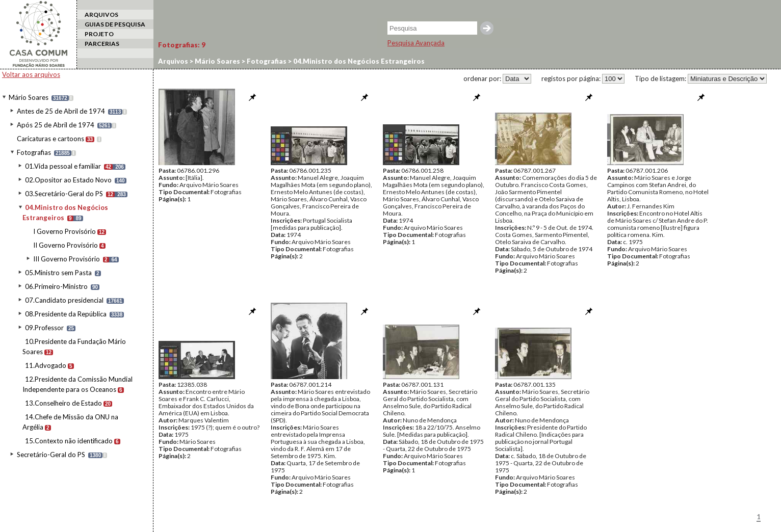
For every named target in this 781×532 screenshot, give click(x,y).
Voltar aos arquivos (31, 74)
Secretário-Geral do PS (51, 455)
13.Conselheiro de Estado (63, 403)
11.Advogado (46, 365)
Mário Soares (29, 97)
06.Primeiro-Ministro (56, 286)
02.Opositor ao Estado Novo (68, 180)
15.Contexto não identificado (69, 441)
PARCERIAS (102, 44)
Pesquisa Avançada (416, 43)
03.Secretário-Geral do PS (64, 194)
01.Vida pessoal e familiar (63, 166)
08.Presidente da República (66, 314)
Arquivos (173, 61)
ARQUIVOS (101, 15)
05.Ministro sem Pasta (58, 273)
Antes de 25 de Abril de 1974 (61, 111)
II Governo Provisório (66, 245)
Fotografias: (182, 45)
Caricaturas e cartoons (50, 139)
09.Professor (44, 328)
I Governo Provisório (64, 231)
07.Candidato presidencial (64, 300)
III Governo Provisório (67, 259)
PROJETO (99, 34)
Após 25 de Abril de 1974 (56, 125)
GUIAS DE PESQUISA (115, 24)
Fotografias (34, 152)
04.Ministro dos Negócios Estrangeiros (358, 61)
